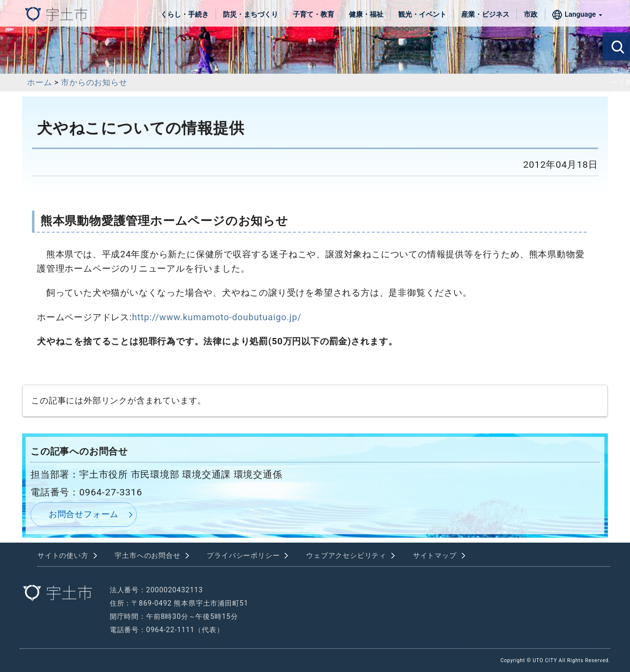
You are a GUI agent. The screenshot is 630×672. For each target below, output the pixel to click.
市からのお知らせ (94, 82)
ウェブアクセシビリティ (346, 556)
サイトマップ (435, 556)
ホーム (39, 82)
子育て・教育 (314, 15)
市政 (531, 15)
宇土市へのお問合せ (147, 556)
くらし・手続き (185, 15)
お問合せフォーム (84, 514)
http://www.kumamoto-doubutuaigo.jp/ (217, 317)
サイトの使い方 (63, 556)
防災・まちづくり (251, 15)
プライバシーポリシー (243, 556)
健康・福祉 (366, 15)
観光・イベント (422, 15)
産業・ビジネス (485, 15)
